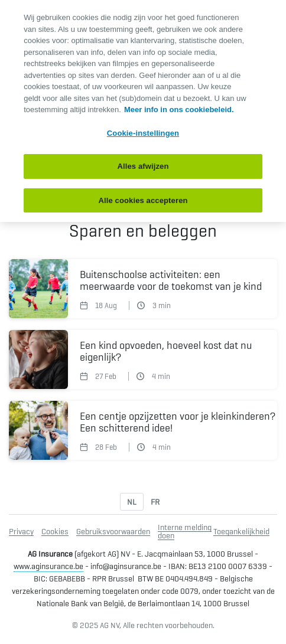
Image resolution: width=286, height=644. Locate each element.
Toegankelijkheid (241, 531)
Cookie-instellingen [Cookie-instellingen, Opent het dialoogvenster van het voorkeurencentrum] (143, 133)
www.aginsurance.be (48, 566)
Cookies (55, 531)
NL (132, 502)
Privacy (21, 531)
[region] (143, 111)
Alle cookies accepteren (143, 200)
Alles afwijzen (143, 166)
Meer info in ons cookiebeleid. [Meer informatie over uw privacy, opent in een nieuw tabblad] (179, 109)
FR (155, 502)
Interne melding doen (185, 531)
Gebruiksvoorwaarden (113, 531)
